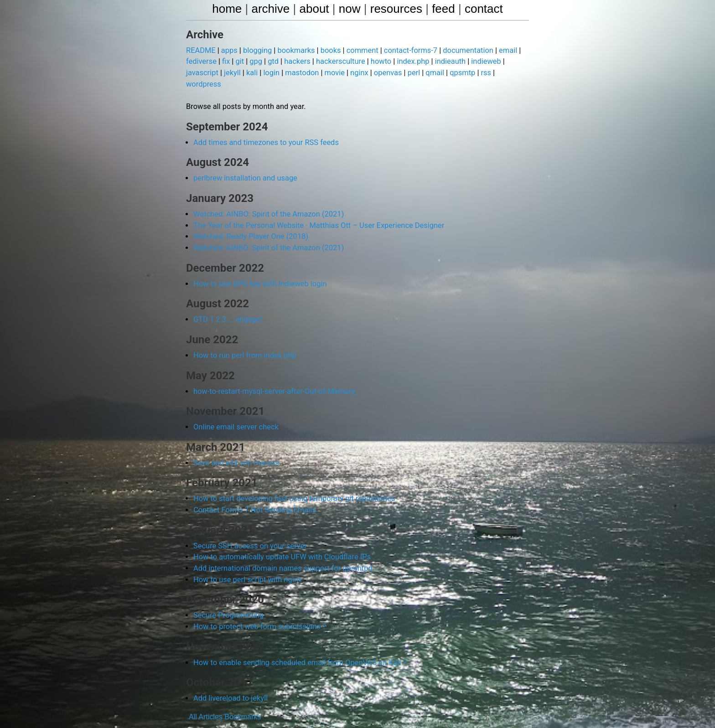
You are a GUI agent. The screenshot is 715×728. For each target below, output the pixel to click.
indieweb (478, 62)
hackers (294, 62)
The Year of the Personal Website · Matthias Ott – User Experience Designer (316, 212)
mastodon (299, 73)
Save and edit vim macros (235, 447)
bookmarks (293, 51)
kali (250, 73)
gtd (271, 62)
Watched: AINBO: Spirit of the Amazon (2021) (267, 201)
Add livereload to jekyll (230, 680)
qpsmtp (455, 73)
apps (228, 51)
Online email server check (235, 412)
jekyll (231, 73)
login (269, 73)
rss (478, 73)
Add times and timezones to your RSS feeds (264, 130)
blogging (256, 51)
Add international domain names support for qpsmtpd (280, 551)
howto (376, 62)
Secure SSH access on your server (249, 529)
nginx (354, 73)
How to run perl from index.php (244, 341)
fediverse (201, 62)
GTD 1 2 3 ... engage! (227, 305)
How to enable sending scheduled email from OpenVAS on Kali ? (297, 644)
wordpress (505, 73)
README (200, 51)
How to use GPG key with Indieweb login (258, 270)
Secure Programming (228, 598)
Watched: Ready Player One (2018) (249, 223)
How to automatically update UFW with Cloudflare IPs (280, 540)
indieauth (443, 62)
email (500, 51)
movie (330, 73)
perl (408, 73)
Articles (210, 698)
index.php (407, 62)
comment (357, 51)
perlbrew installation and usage (244, 166)
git (238, 62)
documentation (461, 51)
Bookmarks (243, 698)
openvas (383, 73)
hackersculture (336, 62)
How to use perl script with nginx (246, 562)
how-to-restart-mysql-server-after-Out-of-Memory (272, 376)
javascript (202, 73)
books (327, 51)
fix (225, 62)
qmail (428, 73)
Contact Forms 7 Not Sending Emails (253, 494)
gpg (254, 62)
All (193, 698)
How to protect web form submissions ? (258, 609)
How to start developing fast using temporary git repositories (292, 483)
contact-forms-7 (404, 51)
